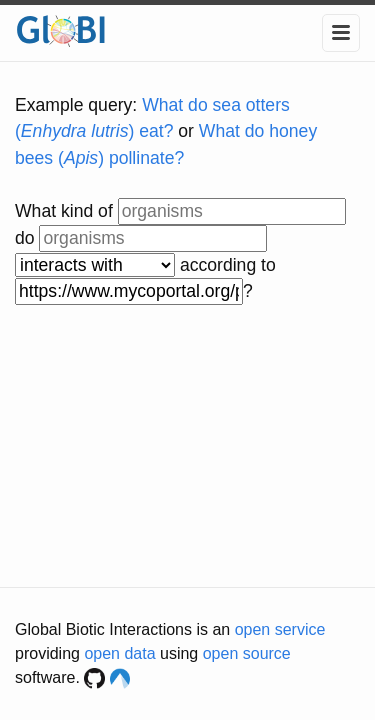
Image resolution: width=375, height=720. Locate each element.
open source (247, 653)
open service (280, 629)
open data (119, 653)
